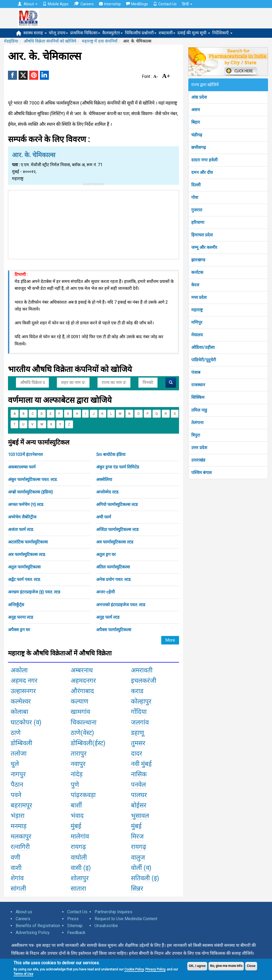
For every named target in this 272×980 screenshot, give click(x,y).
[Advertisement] (93, 224)
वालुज (138, 857)
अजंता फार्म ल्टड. (21, 529)
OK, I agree (197, 966)
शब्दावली (167, 33)
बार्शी (76, 805)
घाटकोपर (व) (26, 722)
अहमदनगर (83, 681)
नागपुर (18, 774)
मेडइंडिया (11, 41)
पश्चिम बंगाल (201, 473)
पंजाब (196, 372)
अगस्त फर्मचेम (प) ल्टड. (26, 504)
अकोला (19, 670)
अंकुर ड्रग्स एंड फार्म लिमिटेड (118, 467)
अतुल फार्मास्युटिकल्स (24, 567)
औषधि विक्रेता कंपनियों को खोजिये (50, 41)
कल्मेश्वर (21, 701)
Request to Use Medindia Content (126, 919)
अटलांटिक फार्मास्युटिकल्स (28, 542)
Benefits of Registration (38, 926)
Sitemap (75, 926)
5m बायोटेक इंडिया (111, 455)
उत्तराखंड (198, 460)
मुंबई (76, 826)
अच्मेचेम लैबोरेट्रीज (22, 517)
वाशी (16, 868)
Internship (110, 4)
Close (251, 966)
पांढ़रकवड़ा (83, 795)
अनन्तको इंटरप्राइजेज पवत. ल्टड (121, 605)
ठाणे (16, 733)
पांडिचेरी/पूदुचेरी (204, 360)
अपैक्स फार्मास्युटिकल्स (114, 630)
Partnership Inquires (113, 912)
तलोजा (19, 753)
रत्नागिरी (20, 847)
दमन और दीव (202, 172)
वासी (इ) (81, 868)
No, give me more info (226, 966)
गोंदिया (139, 712)
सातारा (78, 889)
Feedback (76, 933)
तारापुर (79, 753)
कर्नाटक (197, 272)
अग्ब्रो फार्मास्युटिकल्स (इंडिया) (30, 492)
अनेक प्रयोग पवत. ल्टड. (114, 579)
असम (196, 110)
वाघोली (79, 857)
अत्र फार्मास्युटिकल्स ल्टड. (27, 554)
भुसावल (140, 816)
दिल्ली (196, 185)
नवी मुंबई (141, 764)
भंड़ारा (18, 816)
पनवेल (138, 785)
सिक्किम (198, 397)
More (170, 640)
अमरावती (142, 670)
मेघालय (197, 335)
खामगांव (80, 712)
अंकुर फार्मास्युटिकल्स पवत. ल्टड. (33, 479)
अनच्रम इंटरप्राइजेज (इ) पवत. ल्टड (34, 592)
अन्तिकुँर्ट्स (16, 605)
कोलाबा (19, 712)
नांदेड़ (77, 774)
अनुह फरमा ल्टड (21, 617)
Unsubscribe (106, 926)
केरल (195, 285)
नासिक (139, 774)
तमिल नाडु (199, 410)
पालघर (139, 795)
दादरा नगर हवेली (204, 160)
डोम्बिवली (21, 743)
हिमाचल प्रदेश (202, 235)
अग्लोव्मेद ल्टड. (108, 492)
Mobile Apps (56, 4)
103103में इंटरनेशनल (25, 455)
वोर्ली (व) (141, 868)
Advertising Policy (33, 933)
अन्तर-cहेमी (105, 592)
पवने (16, 795)
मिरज (137, 836)
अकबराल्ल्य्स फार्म (22, 467)
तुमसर (138, 743)
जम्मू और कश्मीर (204, 247)
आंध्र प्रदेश (199, 97)
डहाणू (137, 733)
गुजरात (197, 210)
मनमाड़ (19, 826)
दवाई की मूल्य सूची (194, 33)
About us (24, 912)
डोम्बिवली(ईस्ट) (88, 743)
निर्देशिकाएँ (222, 33)
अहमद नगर (24, 681)
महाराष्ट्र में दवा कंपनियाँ (100, 41)
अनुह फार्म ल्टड (108, 617)
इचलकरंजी (144, 681)
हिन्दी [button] (187, 4)
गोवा (195, 197)
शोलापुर (80, 878)
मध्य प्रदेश (199, 297)
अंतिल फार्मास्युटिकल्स (113, 567)
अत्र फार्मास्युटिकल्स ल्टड (115, 542)
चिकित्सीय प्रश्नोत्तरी (141, 33)
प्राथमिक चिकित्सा (85, 33)
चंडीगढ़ (197, 135)
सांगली (18, 889)
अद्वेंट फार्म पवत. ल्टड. (24, 579)
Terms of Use (23, 974)
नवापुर (78, 764)
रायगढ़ (78, 847)
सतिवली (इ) (145, 878)
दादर (137, 753)
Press (73, 919)
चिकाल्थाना (84, 722)
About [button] (28, 4)
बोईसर (139, 805)
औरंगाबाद (82, 691)
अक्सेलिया (104, 479)
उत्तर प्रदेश (199, 448)
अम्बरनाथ (82, 670)
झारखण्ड (198, 260)
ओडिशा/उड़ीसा (203, 347)
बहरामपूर (21, 805)
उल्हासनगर (23, 691)
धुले (15, 764)
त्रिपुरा (196, 435)
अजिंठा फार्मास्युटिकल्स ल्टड (117, 529)
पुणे (75, 785)
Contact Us (165, 4)
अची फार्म (104, 517)
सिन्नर (137, 889)
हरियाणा (198, 222)
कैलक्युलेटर (112, 33)
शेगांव (17, 878)
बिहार (196, 122)
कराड (137, 691)
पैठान (17, 785)
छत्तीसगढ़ (199, 147)
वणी (15, 857)
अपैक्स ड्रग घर (19, 630)
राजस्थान (198, 385)
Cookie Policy (134, 969)
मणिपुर (197, 322)
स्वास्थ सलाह (35, 33)
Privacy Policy (155, 969)
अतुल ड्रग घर (106, 554)
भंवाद (77, 816)
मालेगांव (80, 836)
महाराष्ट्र (197, 310)
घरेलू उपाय (58, 33)
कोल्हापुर (141, 701)
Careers (84, 4)
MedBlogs (137, 4)
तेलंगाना (197, 423)
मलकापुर (21, 836)
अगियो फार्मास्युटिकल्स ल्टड (117, 504)
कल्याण (79, 701)
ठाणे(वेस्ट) (82, 733)
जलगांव (140, 722)
